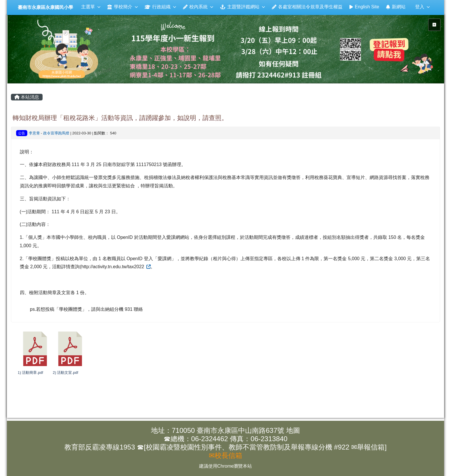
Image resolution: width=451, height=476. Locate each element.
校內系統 (198, 7)
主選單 (91, 7)
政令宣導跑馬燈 (56, 133)
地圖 (293, 430)
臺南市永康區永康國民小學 (45, 7)
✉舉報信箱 (368, 447)
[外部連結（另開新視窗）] (148, 267)
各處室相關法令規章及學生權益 (307, 7)
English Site (364, 7)
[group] (226, 49)
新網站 (396, 7)
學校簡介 (122, 7)
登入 (422, 7)
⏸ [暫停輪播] (434, 25)
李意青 (34, 133)
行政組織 (160, 7)
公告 (22, 133)
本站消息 (27, 97)
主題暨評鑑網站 (242, 7)
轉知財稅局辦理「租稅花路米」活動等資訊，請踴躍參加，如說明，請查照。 (120, 118)
